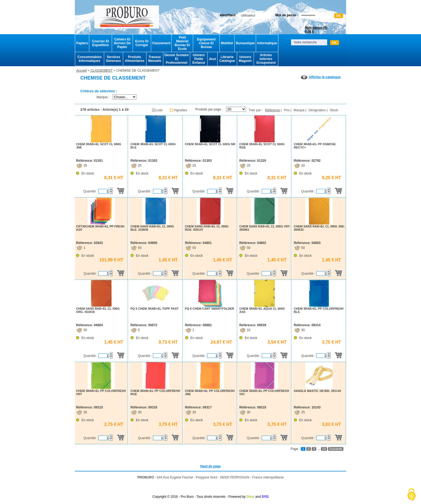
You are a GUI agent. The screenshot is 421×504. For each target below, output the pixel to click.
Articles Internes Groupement (266, 59)
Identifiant (228, 15)
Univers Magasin (245, 59)
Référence (272, 110)
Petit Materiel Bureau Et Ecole (182, 43)
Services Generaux (113, 59)
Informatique (267, 43)
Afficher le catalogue (321, 77)
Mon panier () (316, 30)
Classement (161, 43)
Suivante (336, 449)
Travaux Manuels (155, 59)
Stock (334, 110)
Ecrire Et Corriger (142, 43)
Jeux (212, 59)
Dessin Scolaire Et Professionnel (176, 59)
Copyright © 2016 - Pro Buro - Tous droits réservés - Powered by (199, 497)
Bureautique (245, 43)
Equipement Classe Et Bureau (206, 43)
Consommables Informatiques (89, 59)
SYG (265, 497)
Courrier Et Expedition (101, 43)
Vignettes (178, 110)
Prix (287, 110)
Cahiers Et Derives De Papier (122, 43)
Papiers (82, 43)
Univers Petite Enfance (199, 59)
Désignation (317, 110)
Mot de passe (286, 15)
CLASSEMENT (101, 71)
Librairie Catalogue (227, 59)
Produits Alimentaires (135, 59)
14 (324, 449)
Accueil (82, 71)
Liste (157, 110)
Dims (251, 497)
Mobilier (227, 43)
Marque (299, 110)
